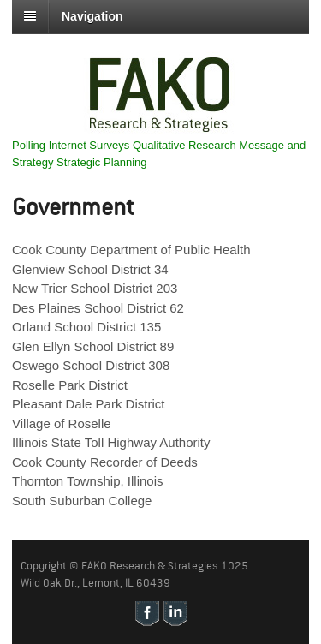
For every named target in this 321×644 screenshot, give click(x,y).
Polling (29, 145)
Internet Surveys (89, 145)
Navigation (92, 16)
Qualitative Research (184, 145)
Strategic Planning (102, 162)
